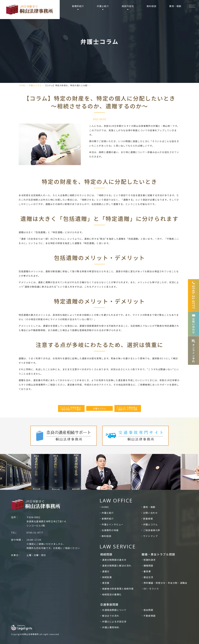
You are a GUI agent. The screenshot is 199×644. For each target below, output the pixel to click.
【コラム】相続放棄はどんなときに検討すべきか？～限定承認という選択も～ (72, 408)
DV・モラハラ (151, 589)
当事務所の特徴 (110, 530)
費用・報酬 (175, 6)
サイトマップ (150, 536)
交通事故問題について (114, 610)
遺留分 (106, 571)
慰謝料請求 (150, 560)
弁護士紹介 (108, 513)
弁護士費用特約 (111, 627)
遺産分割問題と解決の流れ (117, 566)
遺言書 (106, 583)
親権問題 (148, 566)
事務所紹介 (108, 519)
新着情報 (148, 519)
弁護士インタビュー (112, 524)
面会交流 (148, 577)
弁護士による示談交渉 (114, 621)
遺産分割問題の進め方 (114, 560)
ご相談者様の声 (152, 530)
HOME (23, 85)
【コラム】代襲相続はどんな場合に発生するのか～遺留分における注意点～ (128, 408)
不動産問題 (150, 616)
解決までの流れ (111, 616)
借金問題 (148, 610)
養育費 (147, 571)
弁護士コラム (35, 85)
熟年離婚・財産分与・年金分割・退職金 (165, 583)
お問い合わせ (150, 513)
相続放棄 (107, 577)
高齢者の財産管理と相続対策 (118, 589)
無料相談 (151, 6)
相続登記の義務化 (112, 594)
